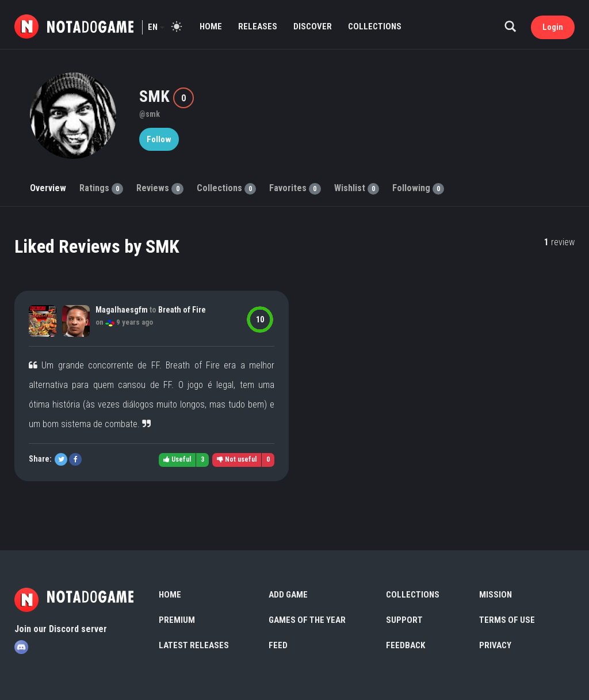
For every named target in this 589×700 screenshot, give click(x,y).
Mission (496, 595)
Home (211, 26)
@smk (150, 114)
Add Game (288, 595)
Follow (159, 139)
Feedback (406, 645)
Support (404, 620)
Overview (48, 188)
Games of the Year (307, 620)
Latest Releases (194, 645)
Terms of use (507, 620)
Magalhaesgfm (122, 310)
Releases (258, 26)
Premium (177, 620)
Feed (278, 645)
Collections (375, 26)
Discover (313, 26)
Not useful (237, 459)
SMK (156, 96)
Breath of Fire (182, 310)
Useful (177, 459)
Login (553, 27)
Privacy (495, 645)
